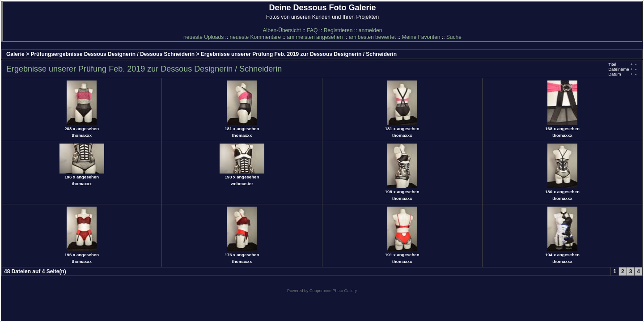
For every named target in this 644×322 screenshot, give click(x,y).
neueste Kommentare (256, 37)
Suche (454, 37)
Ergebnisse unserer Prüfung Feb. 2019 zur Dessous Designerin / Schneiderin (299, 54)
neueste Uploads (203, 37)
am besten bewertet (372, 37)
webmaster (242, 184)
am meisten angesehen (315, 37)
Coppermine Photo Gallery (333, 291)
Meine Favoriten (421, 37)
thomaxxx (82, 135)
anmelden (371, 30)
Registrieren (338, 30)
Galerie (15, 54)
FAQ (312, 30)
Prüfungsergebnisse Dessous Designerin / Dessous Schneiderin (112, 54)
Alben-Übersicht (282, 30)
